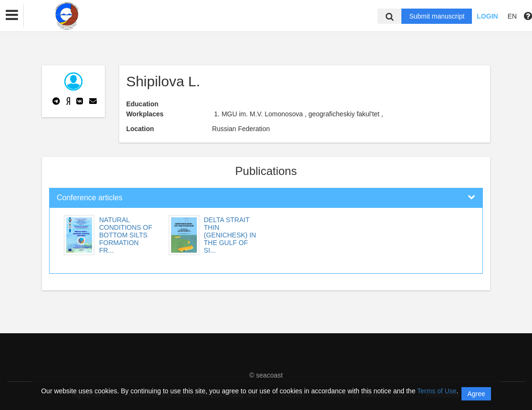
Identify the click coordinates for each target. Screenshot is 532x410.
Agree (476, 394)
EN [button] (512, 16)
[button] (12, 15)
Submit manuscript (437, 16)
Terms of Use (437, 391)
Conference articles (90, 198)
